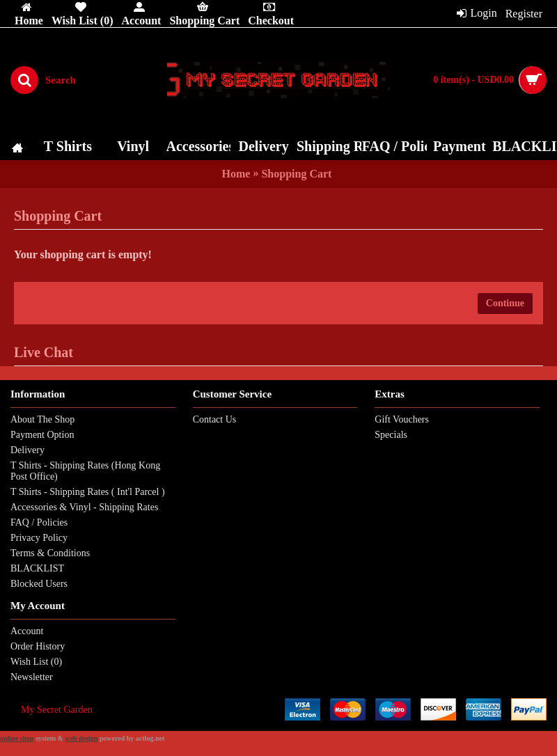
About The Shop (42, 419)
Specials (391, 435)
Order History (38, 646)
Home (236, 174)
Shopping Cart (296, 174)
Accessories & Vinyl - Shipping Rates (84, 507)
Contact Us (215, 419)
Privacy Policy (39, 538)
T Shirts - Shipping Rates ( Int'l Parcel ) (88, 492)
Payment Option (42, 435)
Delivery (28, 450)
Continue (505, 303)
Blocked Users (39, 584)
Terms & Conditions (50, 553)
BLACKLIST (37, 568)
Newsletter (32, 677)
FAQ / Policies (39, 522)
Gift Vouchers (402, 419)
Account (27, 631)
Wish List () (36, 662)
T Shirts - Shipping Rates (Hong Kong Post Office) (85, 471)
